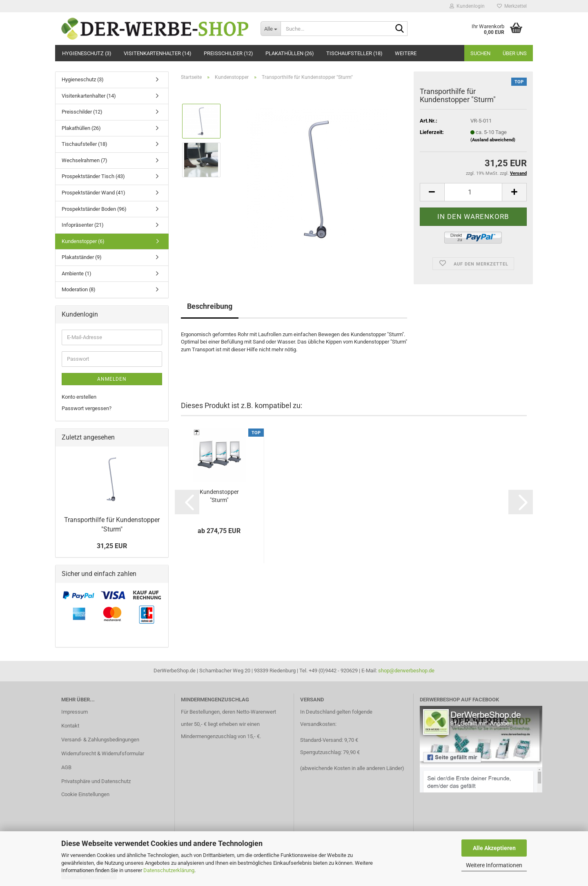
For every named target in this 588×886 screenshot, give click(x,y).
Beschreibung (210, 306)
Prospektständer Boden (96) (94, 209)
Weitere (406, 53)
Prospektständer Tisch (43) (93, 176)
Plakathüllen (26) (290, 53)
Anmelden (112, 379)
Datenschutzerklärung (169, 870)
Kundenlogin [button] (467, 6)
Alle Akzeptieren (494, 848)
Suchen (480, 53)
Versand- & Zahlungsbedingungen (100, 740)
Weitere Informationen (494, 865)
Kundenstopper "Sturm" (219, 496)
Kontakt (70, 726)
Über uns (515, 53)
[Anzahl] (473, 192)
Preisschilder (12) (228, 53)
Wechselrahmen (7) (85, 160)
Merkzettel (512, 6)
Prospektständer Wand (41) (94, 193)
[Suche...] (271, 29)
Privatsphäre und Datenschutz (96, 781)
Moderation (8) (79, 289)
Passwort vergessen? (87, 408)
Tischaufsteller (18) (354, 53)
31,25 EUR (112, 546)
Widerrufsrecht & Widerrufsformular (103, 753)
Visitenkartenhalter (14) (158, 53)
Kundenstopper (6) (83, 241)
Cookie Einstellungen (85, 794)
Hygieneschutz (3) (87, 53)
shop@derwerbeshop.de (406, 671)
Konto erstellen (79, 397)
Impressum (75, 712)
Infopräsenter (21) (83, 225)
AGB (66, 767)
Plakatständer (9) (82, 257)
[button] (432, 192)
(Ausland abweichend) (493, 140)
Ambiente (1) (77, 273)
